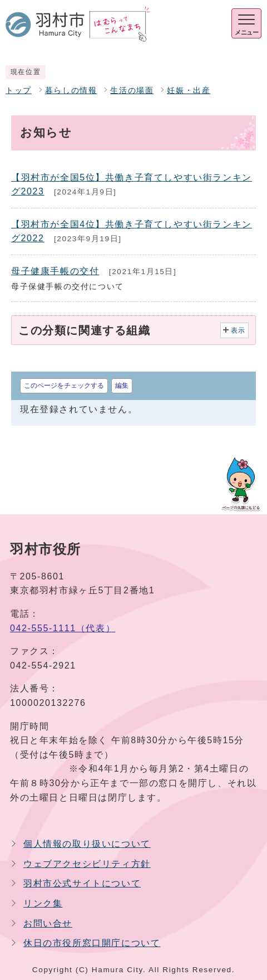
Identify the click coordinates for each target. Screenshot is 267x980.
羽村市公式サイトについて (82, 883)
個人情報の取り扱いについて (87, 844)
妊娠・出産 (189, 91)
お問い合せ (48, 923)
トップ (19, 91)
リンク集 (43, 903)
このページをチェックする (64, 386)
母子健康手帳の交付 (55, 271)
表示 (238, 330)
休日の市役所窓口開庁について (92, 943)
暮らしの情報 (71, 91)
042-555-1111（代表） (63, 628)
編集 (122, 386)
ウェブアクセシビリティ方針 (87, 864)
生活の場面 (132, 91)
